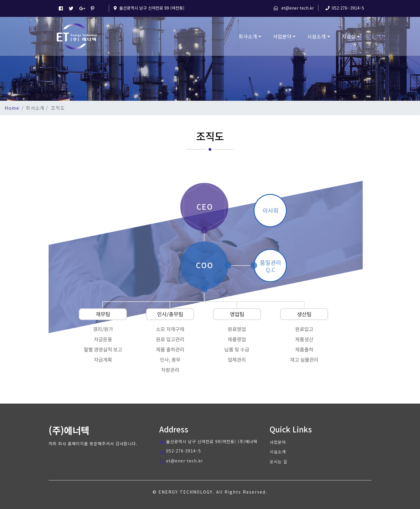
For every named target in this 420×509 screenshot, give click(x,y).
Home (12, 108)
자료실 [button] (349, 36)
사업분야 (278, 442)
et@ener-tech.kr (298, 8)
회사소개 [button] (248, 36)
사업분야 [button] (282, 36)
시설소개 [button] (316, 36)
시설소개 (278, 452)
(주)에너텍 (69, 430)
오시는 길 (278, 462)
